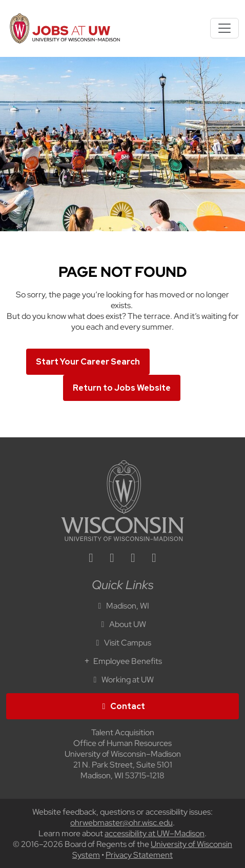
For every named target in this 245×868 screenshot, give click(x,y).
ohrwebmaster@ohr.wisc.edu (121, 823)
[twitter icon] (133, 559)
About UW (122, 624)
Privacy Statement (139, 855)
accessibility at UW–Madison (155, 833)
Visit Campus (122, 643)
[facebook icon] (112, 559)
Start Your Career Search (88, 362)
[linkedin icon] (91, 559)
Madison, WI (122, 606)
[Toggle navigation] (224, 28)
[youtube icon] (154, 559)
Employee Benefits (122, 661)
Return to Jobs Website (122, 388)
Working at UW (122, 680)
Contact (122, 706)
